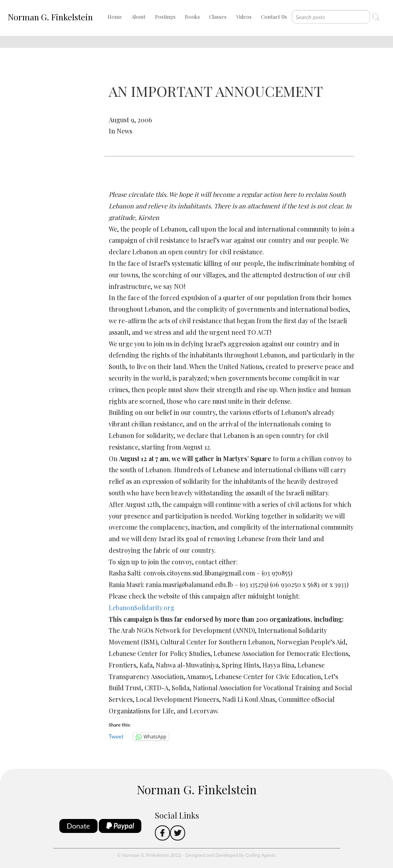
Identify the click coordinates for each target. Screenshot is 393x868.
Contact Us (274, 17)
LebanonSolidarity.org (142, 608)
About (138, 17)
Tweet (116, 736)
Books (192, 17)
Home (115, 17)
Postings (165, 17)
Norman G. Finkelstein (50, 17)
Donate (79, 826)
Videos (244, 17)
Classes (218, 17)
